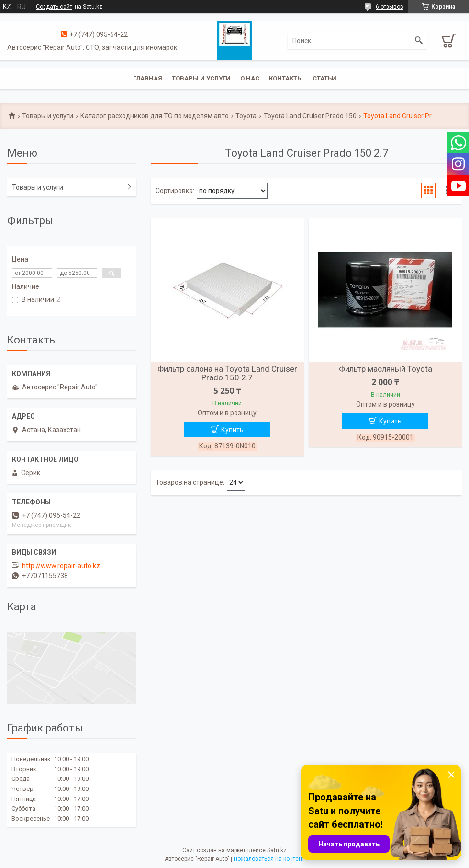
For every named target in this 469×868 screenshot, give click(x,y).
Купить (232, 430)
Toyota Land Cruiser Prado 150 (310, 116)
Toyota (246, 116)
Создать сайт (54, 7)
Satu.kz (277, 850)
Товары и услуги (201, 78)
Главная (148, 78)
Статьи (324, 78)
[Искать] (419, 41)
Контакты (286, 78)
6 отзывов (390, 7)
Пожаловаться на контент (269, 859)
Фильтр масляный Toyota (385, 369)
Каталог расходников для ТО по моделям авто (155, 116)
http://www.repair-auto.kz (61, 566)
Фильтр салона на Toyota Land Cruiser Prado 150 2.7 (227, 373)
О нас (250, 78)
